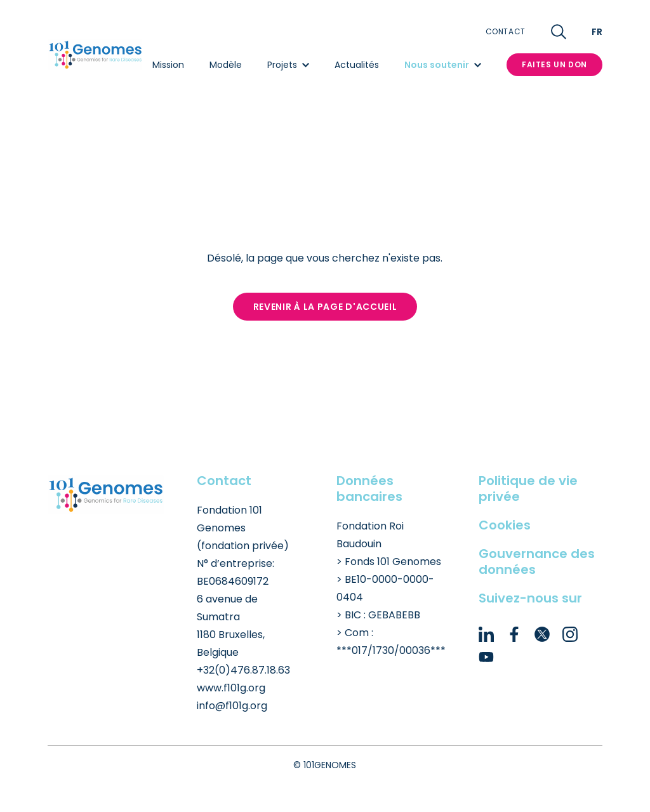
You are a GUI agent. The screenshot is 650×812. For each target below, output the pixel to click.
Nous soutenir (443, 65)
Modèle (226, 65)
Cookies (505, 525)
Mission (168, 65)
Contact (506, 32)
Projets (288, 65)
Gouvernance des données (537, 562)
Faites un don (554, 64)
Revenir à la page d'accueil (325, 307)
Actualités (357, 65)
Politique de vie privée (528, 489)
